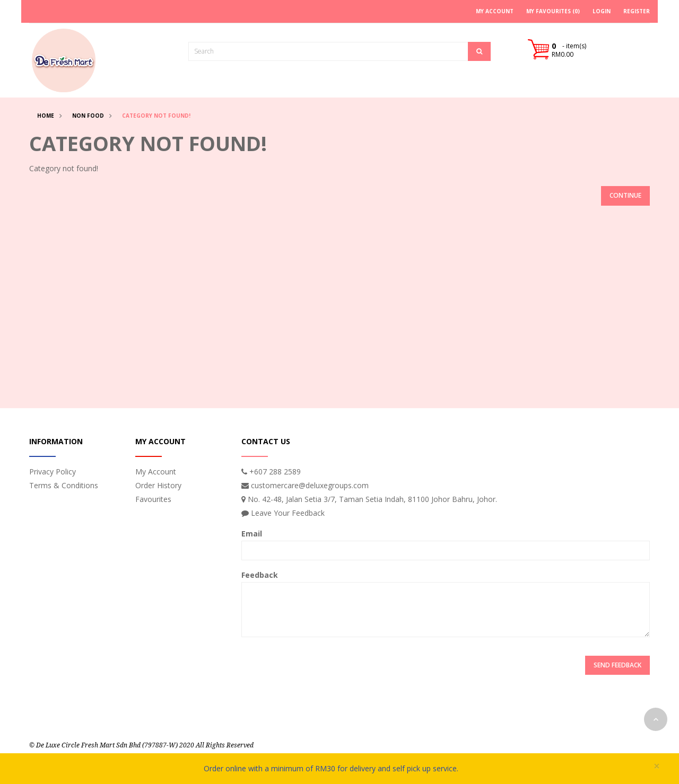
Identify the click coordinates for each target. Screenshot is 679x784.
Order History (158, 485)
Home (46, 116)
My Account (156, 472)
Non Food (88, 116)
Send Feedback (617, 665)
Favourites (153, 499)
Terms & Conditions (64, 485)
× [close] (657, 766)
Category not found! (156, 116)
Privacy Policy (53, 472)
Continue (625, 195)
